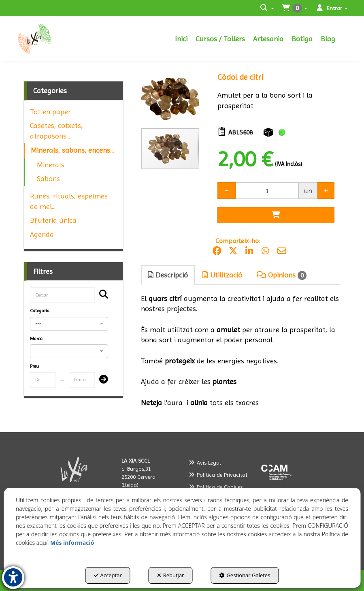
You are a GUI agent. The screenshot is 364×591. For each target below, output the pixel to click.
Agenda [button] (42, 234)
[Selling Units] (267, 191)
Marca (36, 339)
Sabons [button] (48, 178)
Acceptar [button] (108, 575)
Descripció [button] (168, 275)
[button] (38, 38)
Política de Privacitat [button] (218, 475)
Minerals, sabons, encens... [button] (72, 150)
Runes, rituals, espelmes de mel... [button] (69, 201)
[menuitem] (181, 38)
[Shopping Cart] (276, 215)
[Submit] (101, 380)
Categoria (40, 311)
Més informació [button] (72, 543)
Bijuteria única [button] (53, 220)
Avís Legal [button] (205, 463)
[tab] (168, 275)
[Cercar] (101, 295)
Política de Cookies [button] (216, 487)
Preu (34, 366)
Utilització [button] (222, 275)
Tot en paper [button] (50, 112)
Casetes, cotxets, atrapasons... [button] (56, 131)
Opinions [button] (282, 275)
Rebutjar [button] (171, 575)
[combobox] (69, 324)
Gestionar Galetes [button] (245, 575)
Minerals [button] (51, 165)
